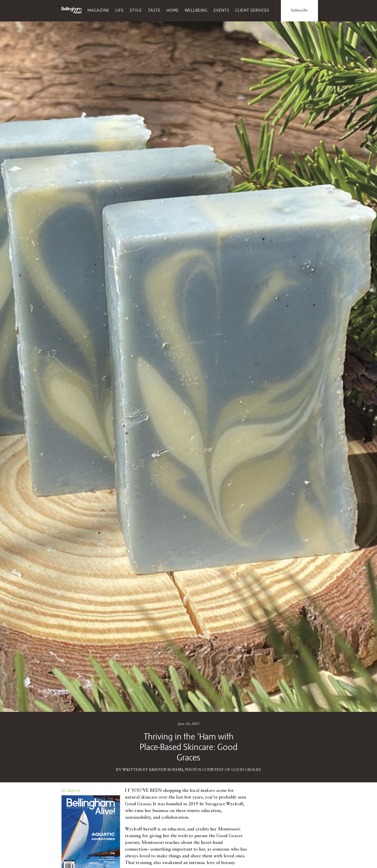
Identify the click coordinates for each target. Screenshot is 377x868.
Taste (154, 10)
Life (120, 10)
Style (136, 10)
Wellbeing (196, 10)
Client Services (252, 10)
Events (221, 10)
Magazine (98, 10)
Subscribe (299, 10)
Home (173, 10)
